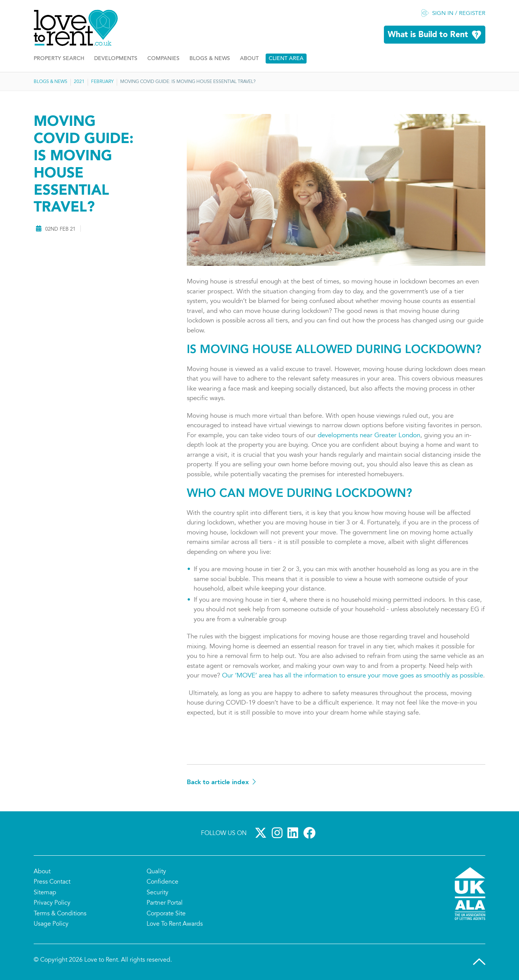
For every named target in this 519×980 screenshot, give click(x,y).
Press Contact (52, 882)
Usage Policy (51, 924)
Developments (116, 59)
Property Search (59, 59)
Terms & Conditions (60, 914)
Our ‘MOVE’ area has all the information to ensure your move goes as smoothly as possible (353, 676)
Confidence (162, 882)
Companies (163, 59)
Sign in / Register (459, 14)
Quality (156, 872)
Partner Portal (165, 903)
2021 (79, 82)
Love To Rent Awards (175, 924)
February (102, 82)
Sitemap (45, 893)
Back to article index (218, 782)
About (249, 59)
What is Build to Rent (428, 35)
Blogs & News (210, 59)
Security (157, 893)
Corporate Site (166, 914)
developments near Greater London (369, 436)
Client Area (286, 59)
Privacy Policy (52, 903)
